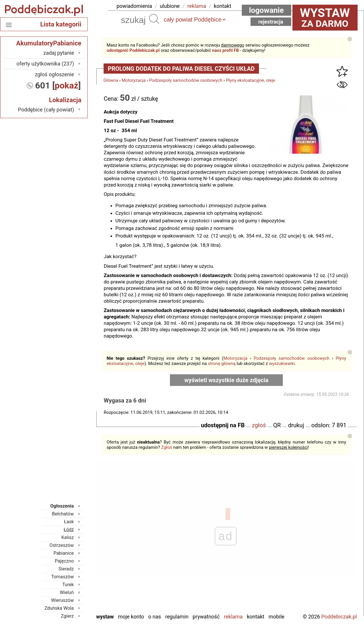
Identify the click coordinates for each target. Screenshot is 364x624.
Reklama (233, 617)
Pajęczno (64, 561)
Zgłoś (167, 447)
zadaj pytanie (59, 53)
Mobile (276, 617)
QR (277, 425)
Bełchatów (63, 514)
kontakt (223, 6)
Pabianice (64, 553)
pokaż (66, 85)
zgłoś (259, 425)
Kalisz (68, 537)
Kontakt (255, 617)
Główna (111, 80)
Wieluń (67, 592)
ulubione (170, 6)
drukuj (296, 425)
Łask (69, 522)
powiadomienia (134, 6)
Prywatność (206, 617)
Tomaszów (63, 577)
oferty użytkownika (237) (45, 64)
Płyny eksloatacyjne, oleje (251, 80)
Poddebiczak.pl (339, 617)
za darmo (325, 17)
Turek (68, 585)
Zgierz (67, 616)
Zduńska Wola (59, 608)
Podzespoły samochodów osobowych (186, 80)
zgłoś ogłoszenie (55, 74)
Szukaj (154, 19)
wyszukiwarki (282, 364)
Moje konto (131, 617)
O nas (155, 617)
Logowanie (267, 10)
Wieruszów (62, 600)
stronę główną (222, 364)
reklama (197, 6)
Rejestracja (271, 22)
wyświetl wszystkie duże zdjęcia (227, 380)
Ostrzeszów (62, 545)
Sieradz (66, 569)
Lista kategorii (61, 24)
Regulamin (177, 617)
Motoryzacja (134, 80)
